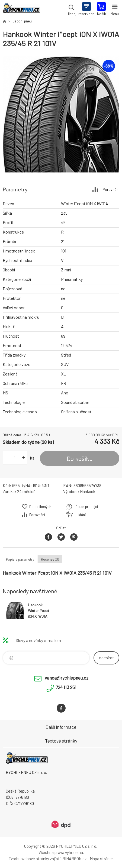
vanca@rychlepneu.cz (67, 678)
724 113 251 (66, 687)
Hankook (88, 491)
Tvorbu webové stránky (29, 859)
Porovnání (111, 189)
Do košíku (80, 458)
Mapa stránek (102, 859)
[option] (61, 114)
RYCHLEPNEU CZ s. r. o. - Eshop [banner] (21, 9)
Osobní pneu (22, 21)
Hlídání (81, 515)
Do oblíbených (40, 507)
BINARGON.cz (74, 859)
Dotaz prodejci (87, 507)
